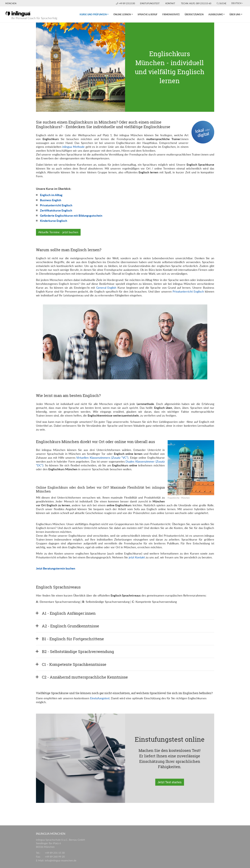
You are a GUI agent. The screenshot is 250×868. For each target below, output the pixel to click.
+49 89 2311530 (126, 3)
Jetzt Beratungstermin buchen (56, 568)
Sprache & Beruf (148, 14)
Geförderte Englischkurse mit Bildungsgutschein (71, 216)
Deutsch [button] (236, 3)
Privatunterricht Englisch (56, 205)
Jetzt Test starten (170, 782)
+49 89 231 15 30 (55, 853)
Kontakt (170, 3)
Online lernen (122, 14)
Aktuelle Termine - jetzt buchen (58, 232)
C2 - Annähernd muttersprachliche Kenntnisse (85, 677)
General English (106, 288)
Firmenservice (171, 14)
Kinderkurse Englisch (54, 221)
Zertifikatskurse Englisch (56, 210)
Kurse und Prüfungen (95, 11)
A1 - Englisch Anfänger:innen (69, 613)
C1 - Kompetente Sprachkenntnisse (74, 664)
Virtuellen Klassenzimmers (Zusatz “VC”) (102, 458)
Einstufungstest (150, 3)
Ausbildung (216, 14)
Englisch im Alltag (51, 195)
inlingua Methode (73, 147)
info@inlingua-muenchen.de (61, 860)
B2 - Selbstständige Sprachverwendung (78, 652)
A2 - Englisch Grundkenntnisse (70, 626)
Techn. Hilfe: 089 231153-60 (196, 3)
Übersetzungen (194, 14)
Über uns (235, 14)
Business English (51, 200)
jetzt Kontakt (137, 557)
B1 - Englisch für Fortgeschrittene (73, 639)
